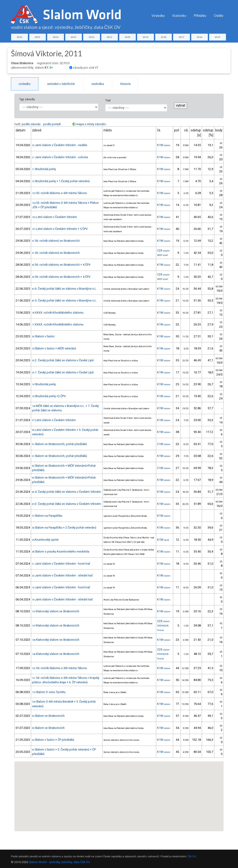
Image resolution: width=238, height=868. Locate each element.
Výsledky (158, 15)
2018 (164, 37)
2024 (56, 37)
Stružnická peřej (44, 169)
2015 (218, 37)
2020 (128, 37)
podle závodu (31, 124)
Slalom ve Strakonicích (48, 716)
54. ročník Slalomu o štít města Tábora (59, 668)
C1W (164, 444)
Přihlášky (200, 15)
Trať (108, 100)
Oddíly (219, 15)
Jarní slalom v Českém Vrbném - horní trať (61, 564)
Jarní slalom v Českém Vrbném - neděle (60, 145)
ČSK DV (191, 856)
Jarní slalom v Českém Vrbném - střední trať (62, 575)
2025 (37, 37)
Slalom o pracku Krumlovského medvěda (61, 551)
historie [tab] (126, 84)
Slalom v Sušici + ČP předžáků (53, 740)
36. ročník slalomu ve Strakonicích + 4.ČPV (61, 265)
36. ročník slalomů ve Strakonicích (56, 241)
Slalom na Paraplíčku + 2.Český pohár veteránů (64, 528)
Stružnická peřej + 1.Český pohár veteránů (61, 181)
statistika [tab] (98, 84)
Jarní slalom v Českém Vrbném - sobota (60, 157)
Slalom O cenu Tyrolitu (49, 692)
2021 (109, 37)
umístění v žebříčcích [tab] (61, 84)
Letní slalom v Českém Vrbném (55, 217)
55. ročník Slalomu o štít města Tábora (59, 193)
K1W (164, 145)
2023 (73, 37)
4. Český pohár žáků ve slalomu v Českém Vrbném (66, 492)
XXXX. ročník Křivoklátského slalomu (58, 313)
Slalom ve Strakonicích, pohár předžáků (59, 444)
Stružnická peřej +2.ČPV (49, 396)
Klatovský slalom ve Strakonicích (56, 611)
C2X (163, 250)
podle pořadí (52, 124)
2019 (145, 37)
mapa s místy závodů (91, 124)
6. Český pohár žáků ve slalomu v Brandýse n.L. (64, 289)
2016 (200, 37)
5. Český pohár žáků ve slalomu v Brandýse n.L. (64, 300)
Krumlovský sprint (45, 540)
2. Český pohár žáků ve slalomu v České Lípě (63, 360)
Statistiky (179, 15)
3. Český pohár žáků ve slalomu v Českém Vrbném (66, 504)
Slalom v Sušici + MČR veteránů (54, 348)
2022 (92, 37)
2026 (20, 37)
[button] (110, 800)
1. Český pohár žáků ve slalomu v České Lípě (63, 372)
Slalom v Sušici (43, 336)
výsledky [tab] (25, 84)
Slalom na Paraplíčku (47, 516)
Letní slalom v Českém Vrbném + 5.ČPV (60, 229)
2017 (182, 37)
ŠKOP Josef (162, 255)
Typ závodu (27, 99)
